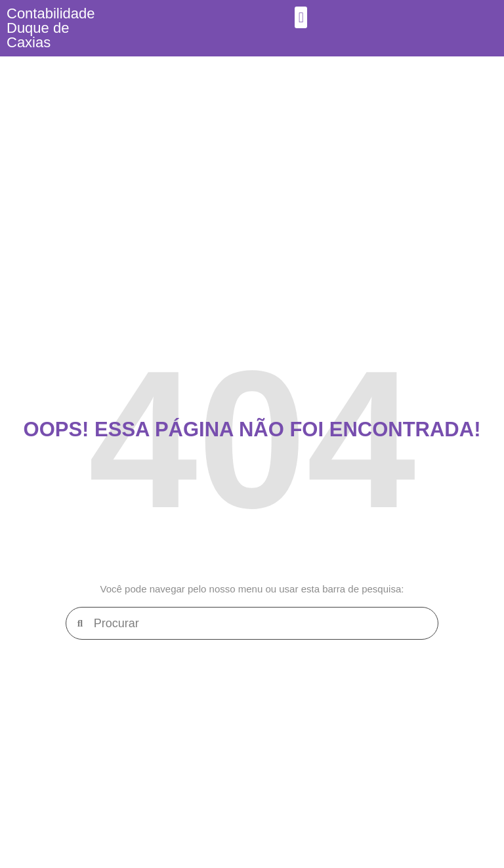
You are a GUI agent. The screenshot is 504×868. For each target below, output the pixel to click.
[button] (301, 17)
